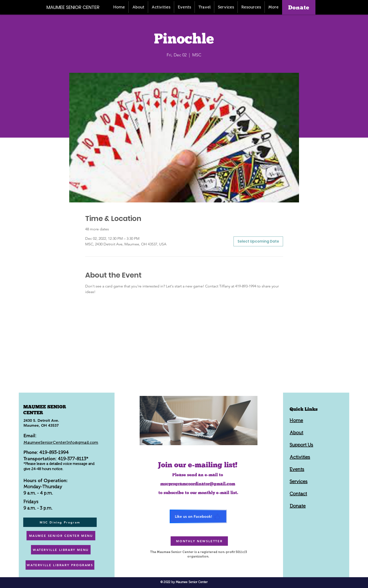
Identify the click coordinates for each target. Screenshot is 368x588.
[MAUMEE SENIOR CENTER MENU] (61, 536)
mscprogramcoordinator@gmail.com (198, 484)
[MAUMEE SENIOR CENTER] (76, 7)
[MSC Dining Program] (60, 522)
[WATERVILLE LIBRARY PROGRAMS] (60, 565)
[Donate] (299, 7)
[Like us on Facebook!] (198, 516)
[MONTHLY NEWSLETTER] (199, 541)
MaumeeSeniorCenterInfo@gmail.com (61, 442)
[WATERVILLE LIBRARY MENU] (61, 550)
